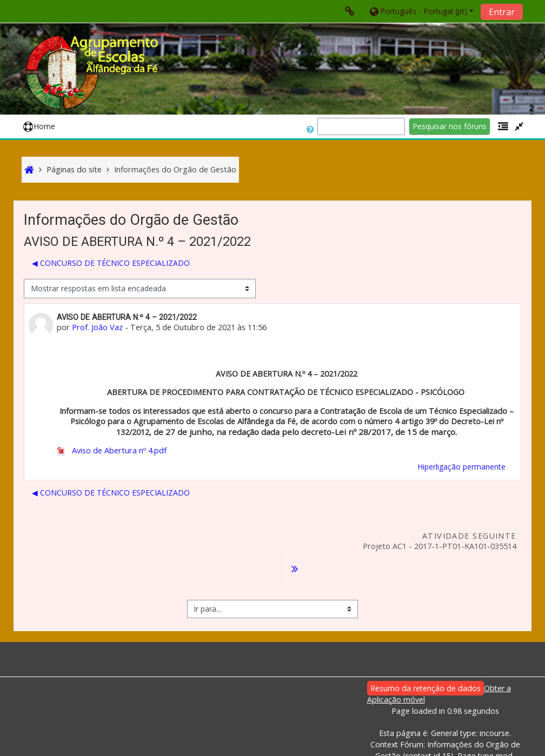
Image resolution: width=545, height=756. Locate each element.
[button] (421, 11)
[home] (94, 72)
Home (39, 126)
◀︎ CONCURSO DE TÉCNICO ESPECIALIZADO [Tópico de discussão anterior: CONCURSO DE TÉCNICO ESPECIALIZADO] (111, 263)
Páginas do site (74, 169)
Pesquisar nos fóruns (450, 126)
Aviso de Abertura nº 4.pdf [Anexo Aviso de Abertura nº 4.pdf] (112, 450)
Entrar (502, 12)
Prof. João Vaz (97, 327)
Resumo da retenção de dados (426, 661)
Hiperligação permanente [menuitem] (461, 467)
